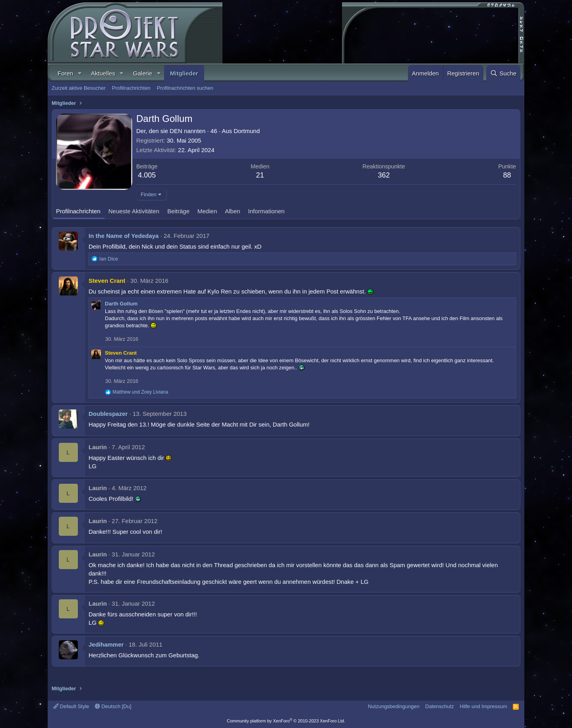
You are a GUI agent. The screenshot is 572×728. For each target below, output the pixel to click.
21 (260, 175)
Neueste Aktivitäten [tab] (134, 211)
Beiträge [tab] (178, 211)
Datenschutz (440, 706)
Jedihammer (106, 644)
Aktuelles (103, 73)
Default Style (71, 706)
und (140, 392)
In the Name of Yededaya (124, 236)
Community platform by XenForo (286, 721)
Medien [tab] (207, 211)
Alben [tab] (232, 211)
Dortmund (247, 131)
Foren (65, 73)
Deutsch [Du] (113, 706)
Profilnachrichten (131, 88)
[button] (79, 73)
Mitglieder (184, 73)
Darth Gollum (121, 304)
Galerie (143, 73)
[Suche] (503, 73)
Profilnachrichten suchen (185, 88)
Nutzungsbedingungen (394, 706)
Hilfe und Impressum (483, 706)
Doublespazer (108, 414)
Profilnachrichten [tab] (78, 211)
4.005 (147, 175)
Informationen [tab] (267, 211)
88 (507, 175)
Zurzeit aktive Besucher (79, 88)
